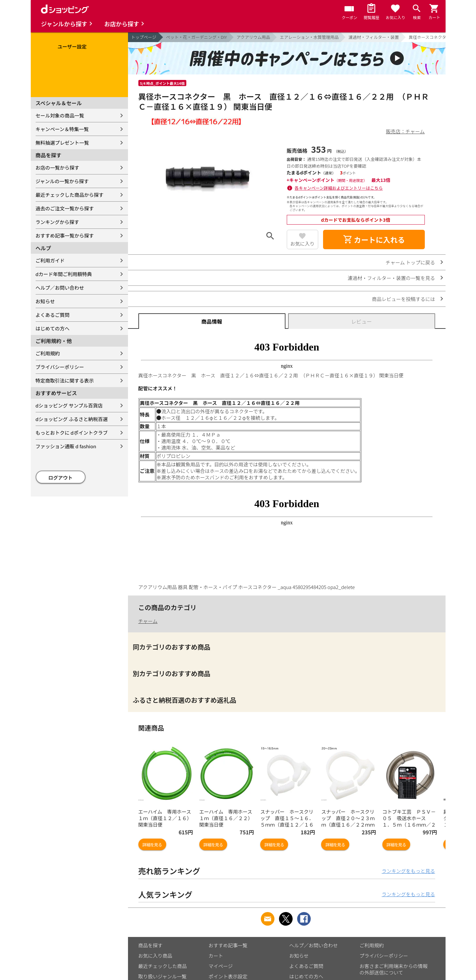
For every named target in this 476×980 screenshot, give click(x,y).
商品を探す (151, 945)
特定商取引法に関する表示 (65, 380)
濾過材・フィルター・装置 (374, 37)
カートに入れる (374, 239)
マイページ (221, 966)
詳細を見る (152, 845)
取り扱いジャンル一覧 (163, 976)
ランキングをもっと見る (408, 871)
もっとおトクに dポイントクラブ (72, 433)
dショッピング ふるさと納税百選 (72, 419)
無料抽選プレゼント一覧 (62, 143)
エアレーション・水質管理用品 (309, 37)
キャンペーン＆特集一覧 (62, 129)
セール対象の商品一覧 (60, 115)
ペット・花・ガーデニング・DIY (196, 37)
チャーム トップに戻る (410, 262)
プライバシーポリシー (60, 367)
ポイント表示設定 (228, 976)
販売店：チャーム (405, 131)
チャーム (148, 621)
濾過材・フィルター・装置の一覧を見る (391, 278)
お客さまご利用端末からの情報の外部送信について (394, 969)
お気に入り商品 (155, 956)
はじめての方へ (53, 328)
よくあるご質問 (53, 315)
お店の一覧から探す (58, 167)
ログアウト (60, 478)
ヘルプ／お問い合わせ (60, 288)
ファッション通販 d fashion (66, 446)
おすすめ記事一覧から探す (65, 235)
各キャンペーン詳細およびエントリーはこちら (339, 188)
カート (216, 956)
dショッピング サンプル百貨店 (69, 405)
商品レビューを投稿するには (403, 299)
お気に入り (302, 244)
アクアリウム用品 (253, 37)
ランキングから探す (58, 222)
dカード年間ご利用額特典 (64, 274)
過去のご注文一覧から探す (65, 208)
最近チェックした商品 (163, 966)
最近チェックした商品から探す (70, 195)
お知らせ (45, 301)
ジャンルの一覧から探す (62, 181)
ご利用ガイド (50, 260)
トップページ (144, 37)
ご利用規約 (48, 353)
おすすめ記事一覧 (228, 945)
